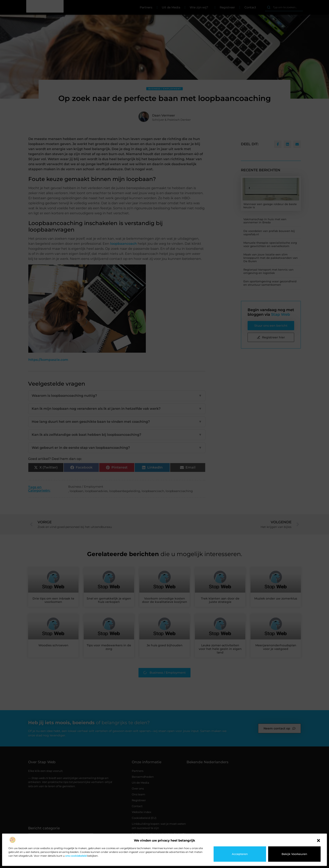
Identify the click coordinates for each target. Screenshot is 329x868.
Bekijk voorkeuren (294, 854)
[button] (319, 841)
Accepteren (240, 854)
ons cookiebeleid (76, 856)
